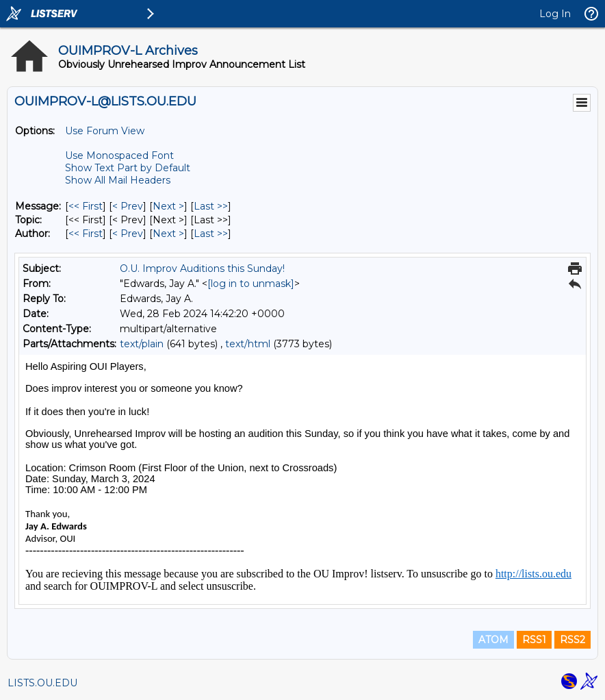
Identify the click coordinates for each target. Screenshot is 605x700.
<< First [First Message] (86, 206)
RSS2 (572, 640)
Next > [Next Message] (168, 206)
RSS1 (534, 640)
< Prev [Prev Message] (128, 206)
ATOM (493, 640)
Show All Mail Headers (118, 180)
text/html (248, 344)
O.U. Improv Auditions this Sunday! (202, 268)
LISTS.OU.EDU (42, 683)
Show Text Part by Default (128, 168)
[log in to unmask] (251, 284)
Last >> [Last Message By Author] (211, 234)
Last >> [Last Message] (211, 206)
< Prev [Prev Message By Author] (128, 234)
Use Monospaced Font (119, 155)
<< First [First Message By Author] (86, 234)
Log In (555, 14)
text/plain (142, 344)
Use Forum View (105, 131)
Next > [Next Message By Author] (168, 234)
